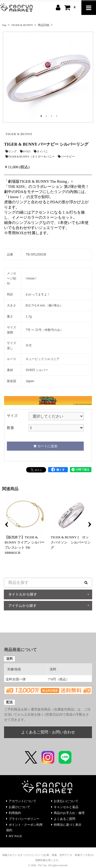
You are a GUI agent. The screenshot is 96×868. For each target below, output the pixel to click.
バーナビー (66, 156)
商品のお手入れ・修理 (68, 813)
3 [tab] (51, 116)
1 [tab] (41, 116)
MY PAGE (14, 836)
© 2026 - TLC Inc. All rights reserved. (48, 865)
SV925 (25, 151)
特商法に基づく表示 (66, 825)
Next (90, 524)
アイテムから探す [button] (22, 606)
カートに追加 (45, 446)
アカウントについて (21, 801)
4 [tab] (57, 116)
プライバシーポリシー (23, 819)
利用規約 (14, 813)
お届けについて (18, 807)
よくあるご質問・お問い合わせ (48, 732)
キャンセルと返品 (65, 807)
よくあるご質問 (63, 819)
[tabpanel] (48, 77)
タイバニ (41, 151)
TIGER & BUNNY (19, 134)
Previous (6, 524)
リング (11, 151)
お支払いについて (65, 801)
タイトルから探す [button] (23, 594)
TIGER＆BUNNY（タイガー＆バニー (30, 156)
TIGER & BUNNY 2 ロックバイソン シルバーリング (71, 542)
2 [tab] (46, 116)
